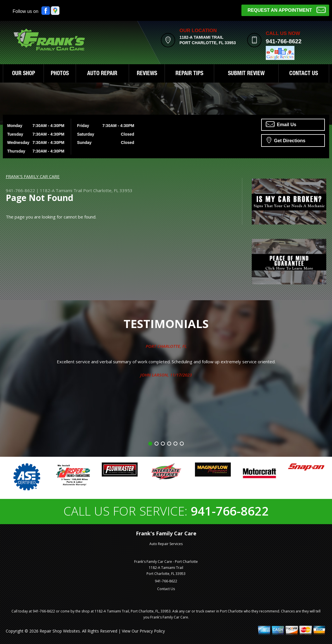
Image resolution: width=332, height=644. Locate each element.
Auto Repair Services (166, 544)
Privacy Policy (152, 631)
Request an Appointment (287, 10)
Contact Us (166, 589)
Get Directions (286, 140)
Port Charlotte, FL (166, 346)
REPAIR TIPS (189, 74)
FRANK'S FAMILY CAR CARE (33, 176)
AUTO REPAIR (102, 74)
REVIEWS (147, 74)
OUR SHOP (24, 74)
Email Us (281, 124)
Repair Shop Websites (60, 631)
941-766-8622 (284, 41)
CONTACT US (304, 74)
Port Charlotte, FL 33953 (108, 190)
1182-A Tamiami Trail (61, 190)
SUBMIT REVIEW (246, 74)
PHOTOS (60, 74)
